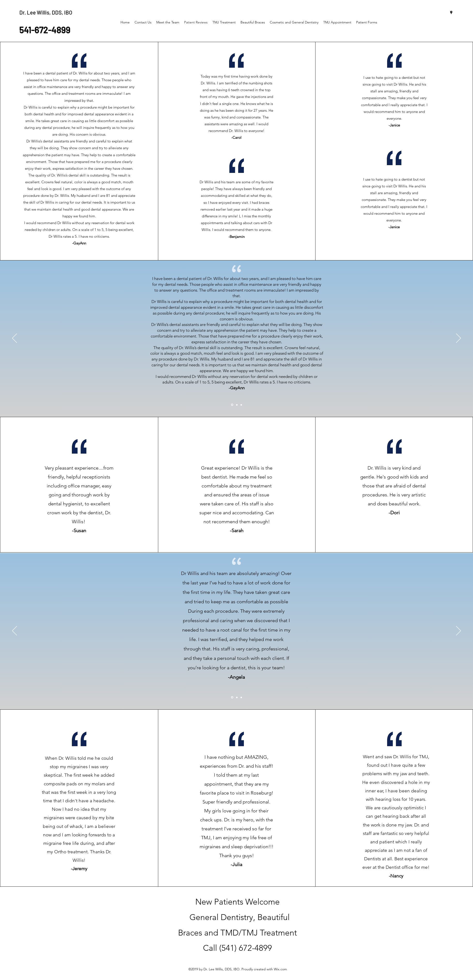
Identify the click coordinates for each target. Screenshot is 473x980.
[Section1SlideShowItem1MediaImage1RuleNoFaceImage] (232, 405)
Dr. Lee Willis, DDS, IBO (46, 12)
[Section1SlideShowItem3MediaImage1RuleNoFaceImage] (241, 405)
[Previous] (15, 339)
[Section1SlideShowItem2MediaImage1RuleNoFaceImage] (237, 405)
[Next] (458, 339)
